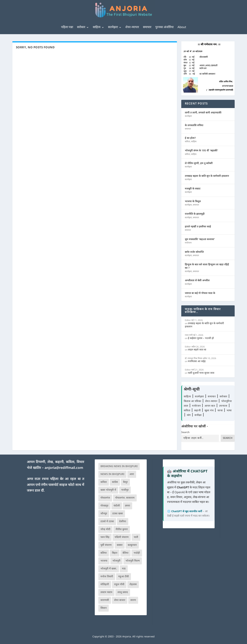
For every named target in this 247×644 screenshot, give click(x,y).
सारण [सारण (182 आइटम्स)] (133, 600)
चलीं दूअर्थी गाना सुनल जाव (201, 373)
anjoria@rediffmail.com (64, 468)
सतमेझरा (113, 27)
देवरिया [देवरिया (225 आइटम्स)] (123, 522)
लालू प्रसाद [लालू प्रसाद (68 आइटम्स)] (123, 592)
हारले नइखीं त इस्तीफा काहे (198, 227)
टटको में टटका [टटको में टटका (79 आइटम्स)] (107, 522)
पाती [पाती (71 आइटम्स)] (136, 537)
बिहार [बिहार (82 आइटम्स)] (115, 553)
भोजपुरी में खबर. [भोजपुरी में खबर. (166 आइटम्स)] (109, 569)
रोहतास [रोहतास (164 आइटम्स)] (133, 585)
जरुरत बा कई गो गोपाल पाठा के (200, 293)
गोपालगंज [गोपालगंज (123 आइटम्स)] (105, 498)
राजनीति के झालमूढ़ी (195, 214)
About (182, 27)
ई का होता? (190, 138)
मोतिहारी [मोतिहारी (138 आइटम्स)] (105, 585)
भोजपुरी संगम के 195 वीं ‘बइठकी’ (202, 151)
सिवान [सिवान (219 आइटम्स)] (104, 608)
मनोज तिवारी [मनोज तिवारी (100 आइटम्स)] (107, 577)
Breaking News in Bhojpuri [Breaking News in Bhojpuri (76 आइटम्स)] (119, 466)
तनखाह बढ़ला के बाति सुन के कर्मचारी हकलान (207, 176)
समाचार (147, 27)
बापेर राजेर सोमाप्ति (194, 252)
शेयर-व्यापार (132, 27)
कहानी (198, 411)
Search (185, 432)
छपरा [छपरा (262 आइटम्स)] (128, 506)
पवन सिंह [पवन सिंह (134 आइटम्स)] (105, 537)
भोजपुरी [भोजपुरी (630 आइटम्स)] (116, 561)
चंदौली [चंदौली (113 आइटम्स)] (117, 506)
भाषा (229, 411)
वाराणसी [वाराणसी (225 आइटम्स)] (105, 600)
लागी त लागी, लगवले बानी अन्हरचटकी (203, 113)
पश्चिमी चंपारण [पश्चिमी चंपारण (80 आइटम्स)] (122, 537)
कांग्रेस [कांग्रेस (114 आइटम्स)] (115, 482)
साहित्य (97, 27)
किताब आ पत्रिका (193, 401)
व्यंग (189, 415)
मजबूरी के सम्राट (193, 189)
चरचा (220, 411)
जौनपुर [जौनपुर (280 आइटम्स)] (104, 514)
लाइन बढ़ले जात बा (197, 350)
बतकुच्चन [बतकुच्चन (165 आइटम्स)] (132, 545)
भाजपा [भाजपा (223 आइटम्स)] (104, 561)
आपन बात (210, 406)
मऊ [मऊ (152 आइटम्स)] (124, 569)
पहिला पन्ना (67, 27)
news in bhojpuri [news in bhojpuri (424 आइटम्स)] (112, 474)
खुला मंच (209, 411)
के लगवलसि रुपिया (194, 125)
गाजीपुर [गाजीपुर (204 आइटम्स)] (125, 490)
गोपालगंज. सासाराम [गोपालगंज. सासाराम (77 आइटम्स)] (125, 498)
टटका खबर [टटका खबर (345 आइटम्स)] (118, 514)
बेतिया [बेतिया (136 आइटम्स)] (125, 553)
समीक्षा (198, 415)
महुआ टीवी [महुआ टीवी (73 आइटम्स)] (123, 577)
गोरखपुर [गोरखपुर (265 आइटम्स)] (104, 506)
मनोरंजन (188, 243)
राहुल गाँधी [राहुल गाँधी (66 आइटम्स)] (119, 585)
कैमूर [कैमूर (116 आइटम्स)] (125, 482)
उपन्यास (223, 406)
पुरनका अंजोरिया (164, 27)
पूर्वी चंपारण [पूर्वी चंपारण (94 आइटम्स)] (106, 545)
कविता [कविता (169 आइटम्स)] (104, 482)
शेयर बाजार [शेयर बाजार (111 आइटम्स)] (120, 600)
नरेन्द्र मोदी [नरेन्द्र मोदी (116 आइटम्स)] (105, 529)
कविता (187, 142)
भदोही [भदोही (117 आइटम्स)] (137, 553)
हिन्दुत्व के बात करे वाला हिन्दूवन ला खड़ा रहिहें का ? (207, 266)
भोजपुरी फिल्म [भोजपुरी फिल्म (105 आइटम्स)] (133, 561)
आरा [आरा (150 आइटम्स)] (132, 474)
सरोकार (81, 27)
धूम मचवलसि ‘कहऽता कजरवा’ (200, 239)
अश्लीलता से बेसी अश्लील (197, 281)
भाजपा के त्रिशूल (193, 202)
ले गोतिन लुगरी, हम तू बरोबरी (199, 163)
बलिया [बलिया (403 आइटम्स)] (104, 553)
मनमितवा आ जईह (197, 361)
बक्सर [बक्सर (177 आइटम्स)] (120, 545)
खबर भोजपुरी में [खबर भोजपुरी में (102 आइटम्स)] (108, 490)
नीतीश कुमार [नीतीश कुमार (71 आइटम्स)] (122, 529)
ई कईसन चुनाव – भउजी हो (201, 338)
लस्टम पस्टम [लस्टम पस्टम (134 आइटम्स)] (106, 592)
